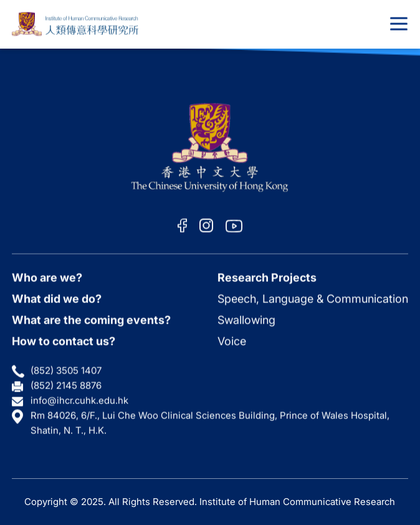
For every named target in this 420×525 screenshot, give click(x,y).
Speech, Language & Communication (313, 298)
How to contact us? (64, 341)
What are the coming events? (91, 320)
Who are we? (47, 277)
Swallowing (246, 320)
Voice (232, 341)
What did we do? (57, 298)
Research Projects (267, 277)
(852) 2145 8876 (66, 386)
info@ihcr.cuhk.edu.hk (79, 401)
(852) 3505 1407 (66, 371)
